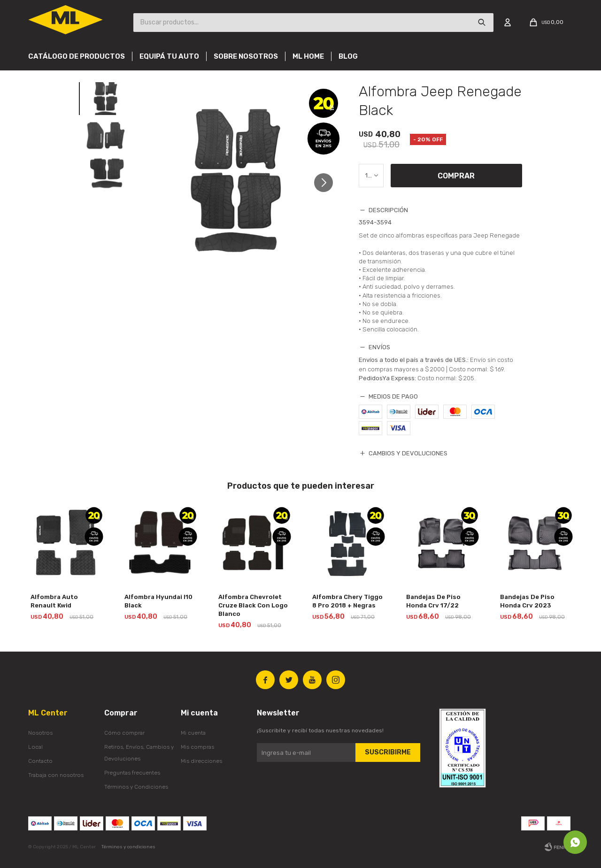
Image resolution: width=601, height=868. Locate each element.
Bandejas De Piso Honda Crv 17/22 (433, 601)
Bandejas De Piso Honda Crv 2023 (527, 601)
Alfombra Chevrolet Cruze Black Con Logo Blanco (253, 605)
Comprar (456, 176)
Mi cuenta (193, 733)
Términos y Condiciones (136, 787)
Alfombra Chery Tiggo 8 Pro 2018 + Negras (347, 601)
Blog (348, 56)
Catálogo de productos (77, 56)
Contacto (40, 761)
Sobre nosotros (246, 56)
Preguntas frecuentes (132, 773)
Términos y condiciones (128, 847)
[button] (327, 187)
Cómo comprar (124, 733)
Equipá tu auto (169, 56)
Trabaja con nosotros (56, 775)
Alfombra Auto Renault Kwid (54, 601)
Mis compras (197, 747)
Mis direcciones (201, 761)
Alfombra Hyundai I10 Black (158, 601)
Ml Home (308, 56)
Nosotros (40, 733)
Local (35, 747)
